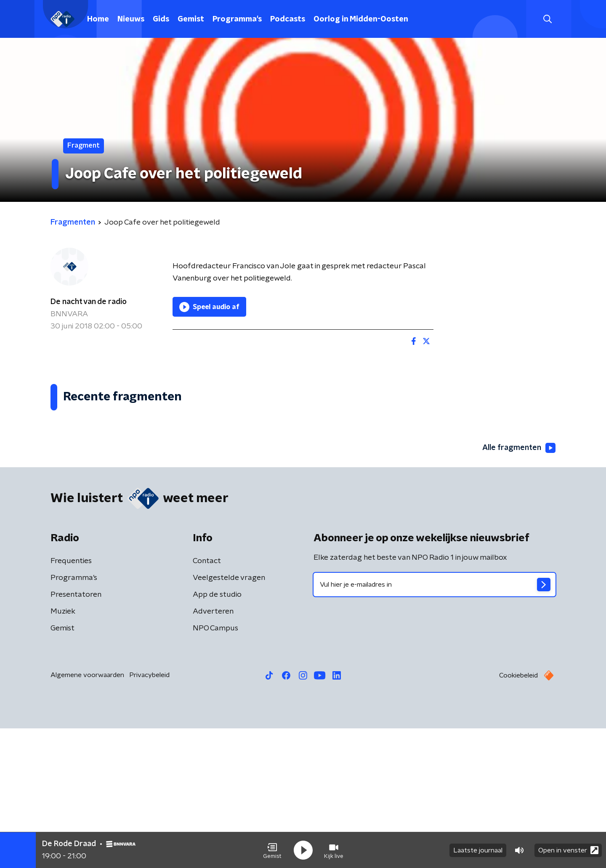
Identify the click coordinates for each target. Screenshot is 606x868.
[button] (272, 850)
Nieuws (131, 19)
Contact (207, 701)
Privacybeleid (149, 815)
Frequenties (71, 701)
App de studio (217, 734)
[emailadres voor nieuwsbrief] (435, 724)
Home (98, 19)
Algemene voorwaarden (87, 815)
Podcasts (288, 19)
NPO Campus (215, 768)
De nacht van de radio (89, 302)
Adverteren (213, 751)
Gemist (191, 19)
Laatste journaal (478, 850)
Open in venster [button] (568, 850)
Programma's (237, 19)
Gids (161, 19)
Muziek (63, 751)
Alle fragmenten (519, 587)
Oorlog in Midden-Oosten (361, 19)
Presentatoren (76, 734)
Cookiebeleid (518, 815)
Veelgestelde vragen (229, 717)
